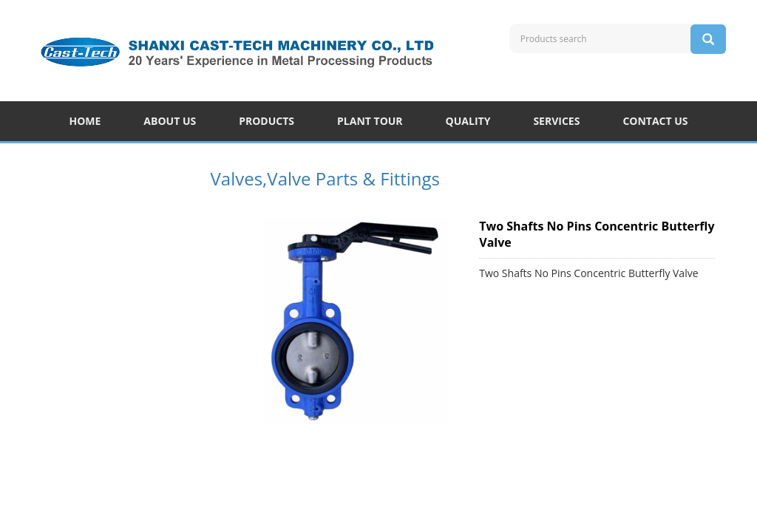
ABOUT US (170, 121)
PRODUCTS (267, 121)
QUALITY (468, 121)
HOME (85, 121)
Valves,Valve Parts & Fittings (326, 178)
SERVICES (556, 121)
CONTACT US (655, 121)
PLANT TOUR (370, 121)
